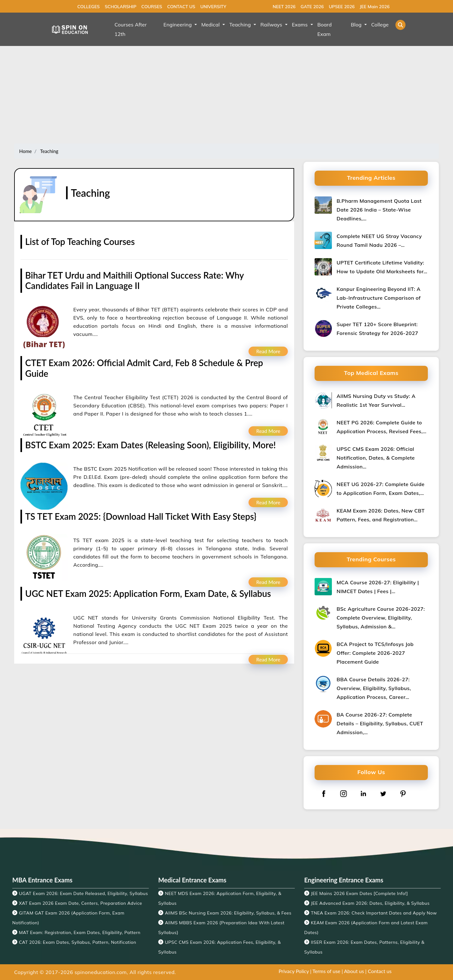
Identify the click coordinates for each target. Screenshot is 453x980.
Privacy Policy (294, 971)
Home (25, 151)
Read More (268, 351)
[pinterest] (403, 793)
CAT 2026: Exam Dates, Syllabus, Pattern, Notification (78, 942)
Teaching (241, 25)
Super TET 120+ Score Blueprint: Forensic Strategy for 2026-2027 (377, 329)
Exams (301, 25)
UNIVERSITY (213, 7)
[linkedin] (363, 793)
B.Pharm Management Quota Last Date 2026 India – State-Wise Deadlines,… (379, 210)
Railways (272, 25)
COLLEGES (89, 7)
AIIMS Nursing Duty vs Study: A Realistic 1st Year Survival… (376, 400)
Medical (211, 25)
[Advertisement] (226, 96)
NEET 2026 (284, 7)
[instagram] (344, 793)
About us (354, 971)
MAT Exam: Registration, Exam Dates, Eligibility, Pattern (80, 932)
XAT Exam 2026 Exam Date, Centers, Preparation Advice (80, 903)
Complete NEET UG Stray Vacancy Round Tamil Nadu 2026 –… (379, 241)
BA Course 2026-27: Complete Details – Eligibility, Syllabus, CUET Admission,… (380, 723)
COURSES (152, 7)
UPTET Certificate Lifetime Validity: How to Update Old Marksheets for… (382, 267)
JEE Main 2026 (375, 7)
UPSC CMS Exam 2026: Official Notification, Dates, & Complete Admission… (376, 458)
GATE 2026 (312, 7)
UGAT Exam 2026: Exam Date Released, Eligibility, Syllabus (83, 893)
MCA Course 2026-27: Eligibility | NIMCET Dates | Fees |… (378, 587)
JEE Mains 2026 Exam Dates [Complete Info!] (359, 893)
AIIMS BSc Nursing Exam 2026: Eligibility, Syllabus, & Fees (228, 913)
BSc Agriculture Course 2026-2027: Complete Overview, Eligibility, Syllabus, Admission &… (381, 618)
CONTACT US (181, 7)
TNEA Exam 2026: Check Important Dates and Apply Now (374, 913)
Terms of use (326, 971)
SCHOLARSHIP (120, 7)
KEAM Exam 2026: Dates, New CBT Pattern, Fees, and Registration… (381, 515)
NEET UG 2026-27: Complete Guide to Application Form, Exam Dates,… (380, 489)
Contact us (380, 971)
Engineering (178, 25)
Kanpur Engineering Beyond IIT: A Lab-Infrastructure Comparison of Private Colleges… (379, 298)
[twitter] (383, 793)
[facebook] (324, 793)
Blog (357, 25)
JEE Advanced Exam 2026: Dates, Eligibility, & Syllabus (370, 903)
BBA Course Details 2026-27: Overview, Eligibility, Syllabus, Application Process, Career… (374, 688)
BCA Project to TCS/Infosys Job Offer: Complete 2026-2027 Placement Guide (375, 653)
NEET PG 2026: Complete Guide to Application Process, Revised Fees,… (382, 427)
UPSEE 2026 (342, 7)
